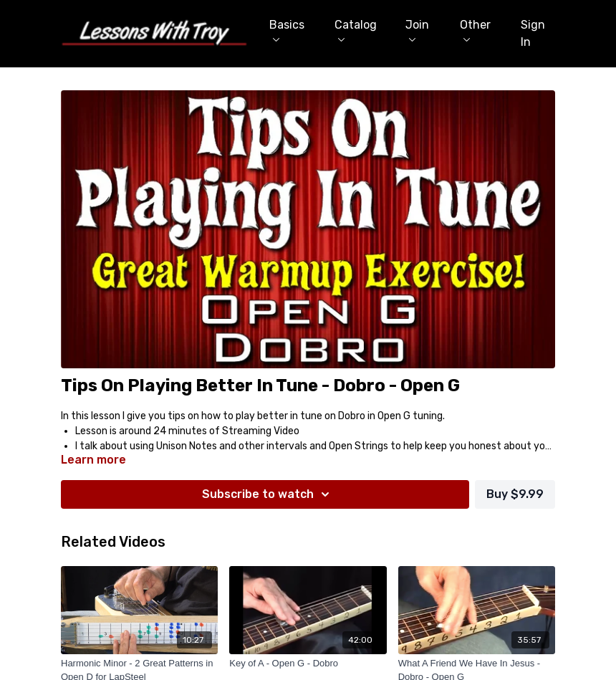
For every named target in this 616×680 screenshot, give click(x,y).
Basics (287, 30)
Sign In (533, 33)
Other (475, 30)
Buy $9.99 (515, 494)
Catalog (356, 30)
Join (417, 30)
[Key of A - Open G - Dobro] (308, 664)
